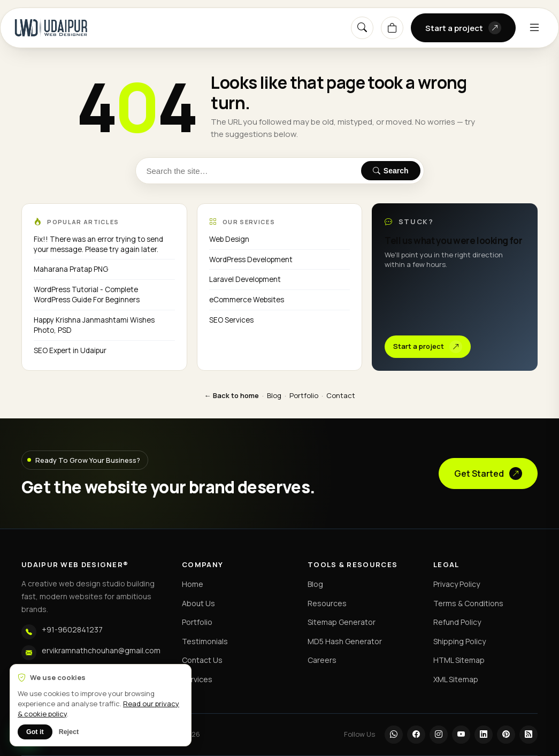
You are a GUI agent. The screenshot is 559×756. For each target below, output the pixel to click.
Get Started (488, 474)
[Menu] (534, 28)
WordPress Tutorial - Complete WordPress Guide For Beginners (87, 295)
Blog (274, 395)
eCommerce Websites (247, 300)
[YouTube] (461, 735)
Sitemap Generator (342, 622)
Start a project (463, 28)
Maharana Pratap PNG (71, 269)
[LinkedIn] (484, 735)
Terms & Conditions (468, 603)
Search (391, 171)
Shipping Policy (460, 641)
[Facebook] (416, 735)
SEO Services (231, 320)
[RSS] (529, 735)
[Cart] (392, 28)
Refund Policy (457, 622)
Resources (327, 603)
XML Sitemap (456, 679)
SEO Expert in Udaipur (70, 350)
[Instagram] (439, 735)
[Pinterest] (506, 735)
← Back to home (232, 395)
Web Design (229, 239)
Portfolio (304, 395)
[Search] (362, 28)
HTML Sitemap (459, 660)
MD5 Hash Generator (345, 641)
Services (197, 679)
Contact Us (202, 660)
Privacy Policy (457, 584)
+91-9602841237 (72, 629)
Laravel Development (245, 279)
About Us (198, 603)
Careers (322, 660)
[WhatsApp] (394, 735)
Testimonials (205, 641)
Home (193, 584)
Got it (35, 732)
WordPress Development (251, 259)
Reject (69, 732)
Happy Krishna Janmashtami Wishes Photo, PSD (94, 325)
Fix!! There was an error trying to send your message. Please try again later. (98, 244)
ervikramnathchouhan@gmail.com (101, 650)
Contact (341, 395)
